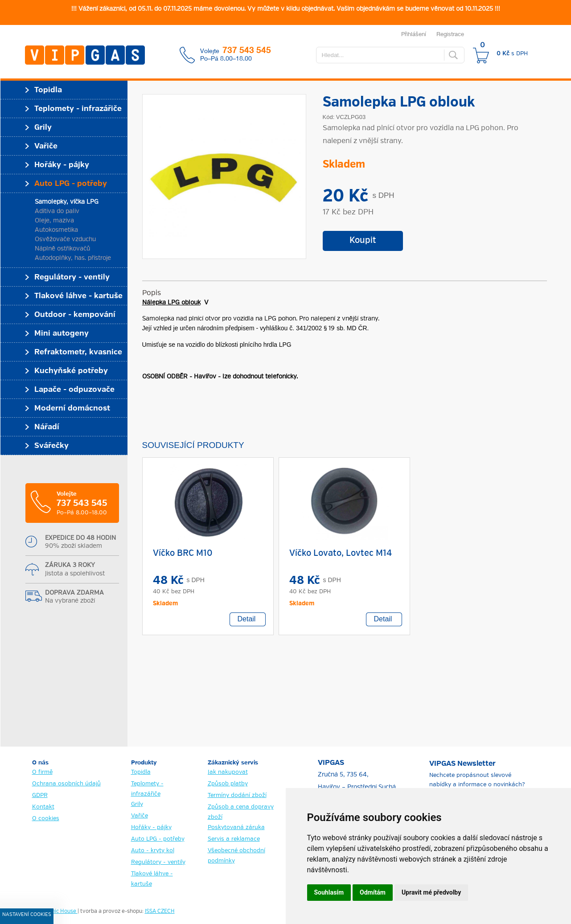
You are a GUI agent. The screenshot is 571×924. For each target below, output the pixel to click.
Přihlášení (414, 34)
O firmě (42, 772)
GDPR (40, 795)
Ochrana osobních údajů (66, 784)
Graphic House (59, 912)
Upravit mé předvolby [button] (431, 892)
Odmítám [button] (373, 892)
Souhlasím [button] (329, 892)
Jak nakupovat (228, 772)
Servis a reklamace (234, 839)
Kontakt (43, 807)
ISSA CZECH (160, 912)
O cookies (46, 819)
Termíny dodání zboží (237, 795)
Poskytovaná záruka (236, 827)
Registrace (450, 34)
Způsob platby (228, 784)
